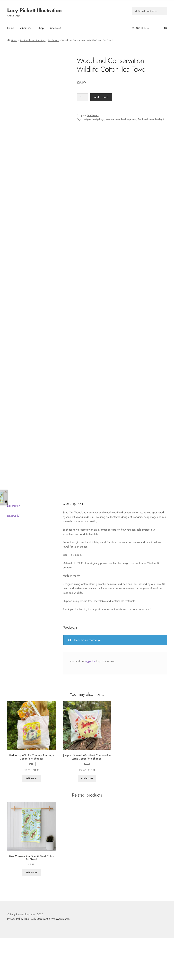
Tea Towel (143, 119)
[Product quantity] (82, 97)
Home (11, 28)
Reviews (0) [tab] (14, 557)
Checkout (55, 28)
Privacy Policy (15, 961)
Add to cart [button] (31, 820)
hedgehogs (98, 119)
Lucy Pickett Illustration (34, 10)
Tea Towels (54, 40)
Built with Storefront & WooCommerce (47, 961)
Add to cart (101, 97)
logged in (90, 703)
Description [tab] (14, 547)
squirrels (132, 119)
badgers (87, 119)
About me (26, 28)
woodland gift (157, 119)
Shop (41, 28)
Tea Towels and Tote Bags (33, 40)
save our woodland (116, 119)
